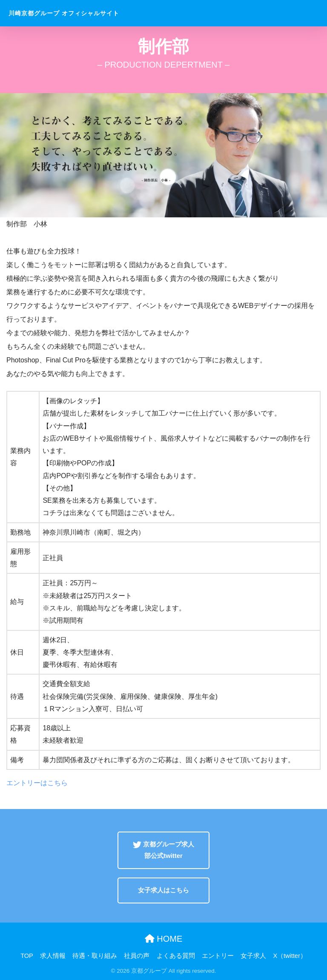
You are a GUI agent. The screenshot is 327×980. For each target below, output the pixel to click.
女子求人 (253, 956)
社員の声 (137, 956)
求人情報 (53, 956)
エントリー (218, 956)
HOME (164, 939)
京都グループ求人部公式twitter (163, 850)
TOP (27, 956)
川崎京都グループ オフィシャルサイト (64, 13)
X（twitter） (290, 956)
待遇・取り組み (95, 956)
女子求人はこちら (163, 890)
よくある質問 (176, 956)
